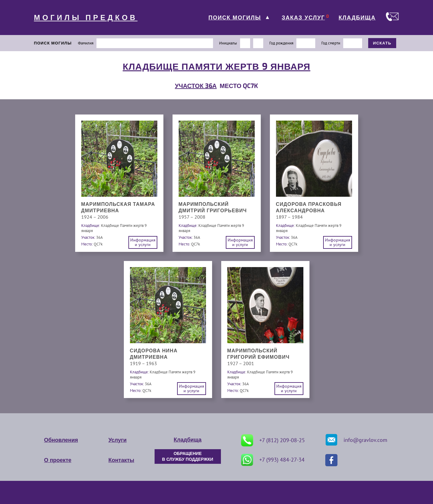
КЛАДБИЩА (357, 18)
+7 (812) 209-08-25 (273, 440)
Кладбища (188, 440)
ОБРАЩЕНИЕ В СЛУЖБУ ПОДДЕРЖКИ (188, 456)
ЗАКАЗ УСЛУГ (303, 18)
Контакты (121, 460)
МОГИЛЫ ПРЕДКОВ (86, 18)
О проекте (58, 460)
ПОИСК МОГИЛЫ (235, 18)
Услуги (117, 440)
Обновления (61, 440)
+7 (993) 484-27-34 (273, 460)
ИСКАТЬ (382, 43)
